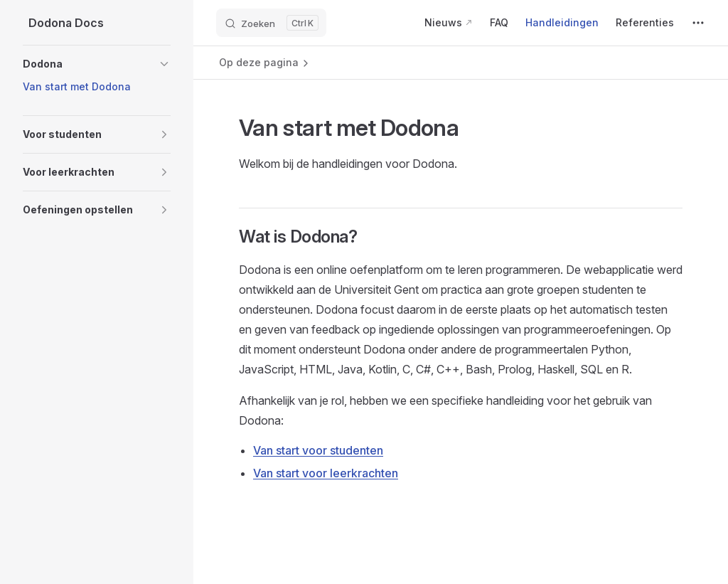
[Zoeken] (271, 23)
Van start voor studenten (318, 450)
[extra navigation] (698, 23)
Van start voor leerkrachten (326, 473)
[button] (97, 64)
